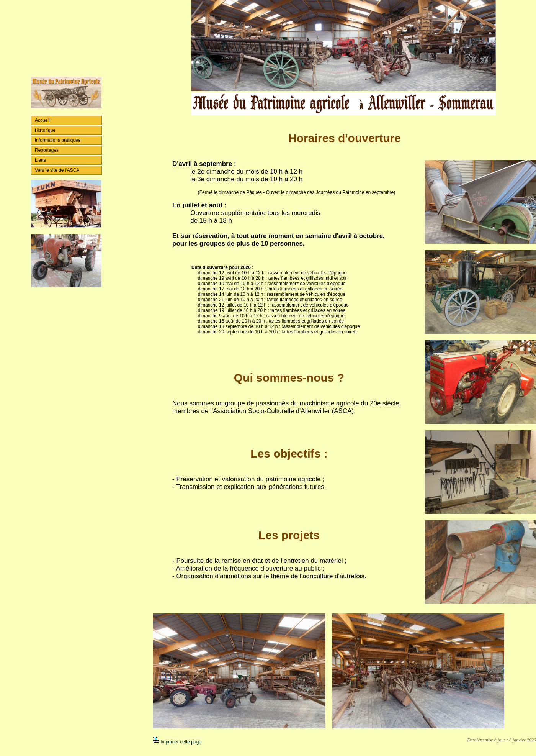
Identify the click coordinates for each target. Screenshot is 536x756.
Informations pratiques (58, 140)
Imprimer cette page (177, 742)
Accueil (42, 120)
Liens (40, 160)
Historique (45, 130)
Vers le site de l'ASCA (57, 170)
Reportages (47, 150)
